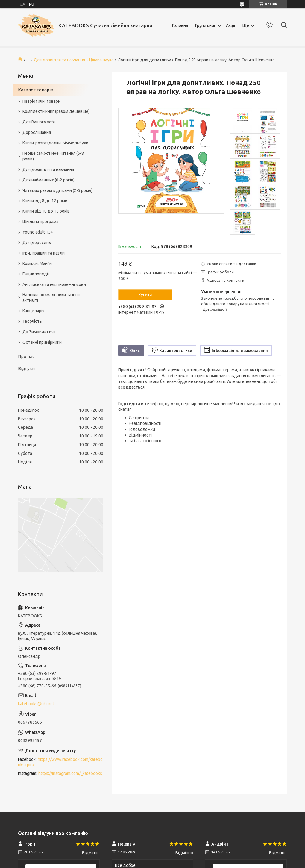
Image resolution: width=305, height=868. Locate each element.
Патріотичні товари (41, 101)
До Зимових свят (39, 332)
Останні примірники (42, 342)
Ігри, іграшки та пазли (44, 253)
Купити (145, 295)
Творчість (32, 321)
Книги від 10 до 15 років (46, 211)
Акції (231, 25)
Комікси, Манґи (37, 263)
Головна (180, 25)
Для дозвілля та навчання (59, 60)
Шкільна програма (40, 222)
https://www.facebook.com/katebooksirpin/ (60, 762)
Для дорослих (37, 243)
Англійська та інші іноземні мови (54, 284)
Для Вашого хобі (39, 122)
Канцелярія (33, 311)
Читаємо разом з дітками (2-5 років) (57, 190)
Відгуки (26, 368)
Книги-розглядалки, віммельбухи (55, 143)
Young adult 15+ (38, 232)
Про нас (26, 356)
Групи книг (205, 25)
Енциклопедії (36, 274)
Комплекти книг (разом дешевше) (56, 111)
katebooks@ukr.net (36, 704)
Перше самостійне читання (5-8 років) (53, 156)
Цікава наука (101, 60)
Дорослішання (37, 132)
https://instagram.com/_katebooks (70, 773)
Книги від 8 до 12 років (45, 201)
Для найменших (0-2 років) (48, 180)
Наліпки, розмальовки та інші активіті (51, 297)
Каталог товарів (36, 90)
